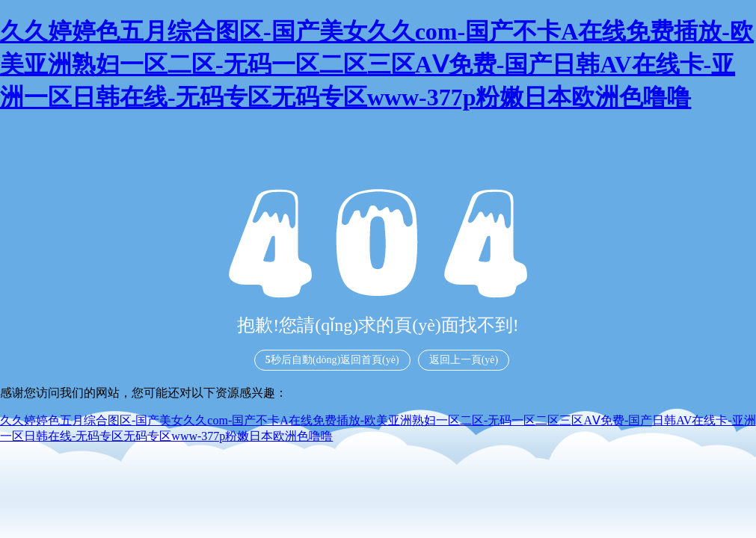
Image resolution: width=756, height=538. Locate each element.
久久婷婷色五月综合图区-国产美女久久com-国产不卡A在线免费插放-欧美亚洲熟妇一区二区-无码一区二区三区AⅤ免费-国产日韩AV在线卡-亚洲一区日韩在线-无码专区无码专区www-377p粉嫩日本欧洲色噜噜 (377, 64)
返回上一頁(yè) (464, 360)
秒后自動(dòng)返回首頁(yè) (332, 360)
